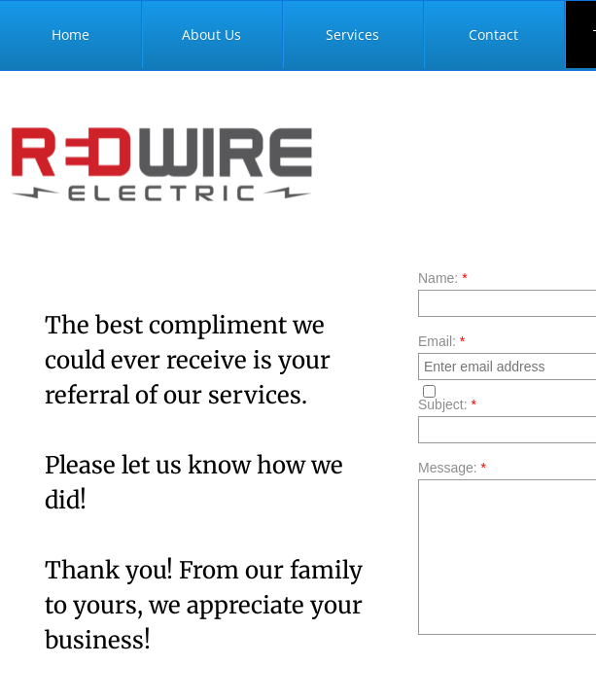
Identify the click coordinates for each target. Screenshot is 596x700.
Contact (493, 35)
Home (70, 35)
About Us (211, 35)
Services (352, 35)
